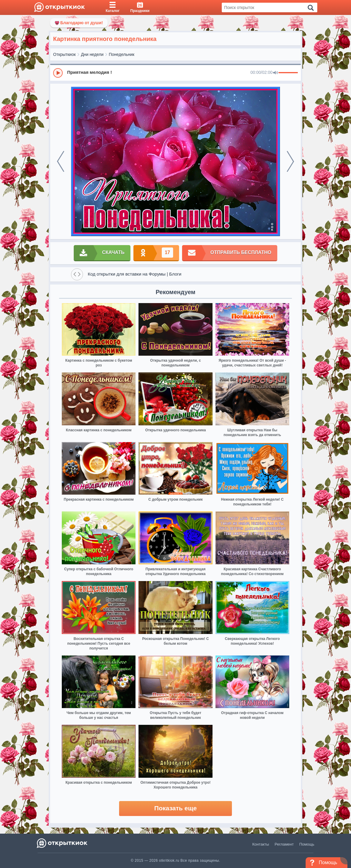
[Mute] (275, 73)
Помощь (307, 844)
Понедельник (122, 54)
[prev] (61, 161)
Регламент (284, 844)
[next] (290, 161)
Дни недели (92, 54)
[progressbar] (288, 73)
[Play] (58, 73)
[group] (176, 73)
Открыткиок (64, 54)
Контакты (261, 844)
